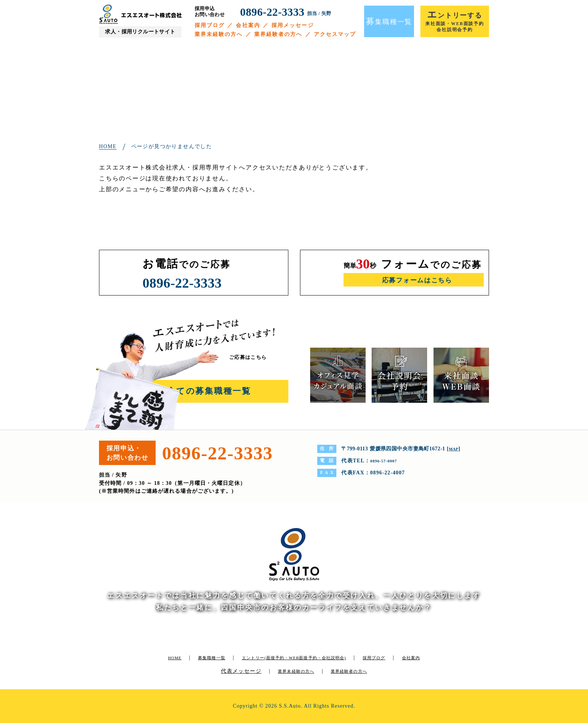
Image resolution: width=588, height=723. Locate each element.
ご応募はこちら (254, 357)
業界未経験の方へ (219, 34)
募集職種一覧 (205, 658)
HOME (163, 658)
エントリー (305, 658)
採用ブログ (210, 25)
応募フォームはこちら (417, 281)
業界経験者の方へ (278, 34)
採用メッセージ (293, 25)
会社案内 (248, 25)
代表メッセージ (243, 671)
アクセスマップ (335, 34)
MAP (455, 449)
